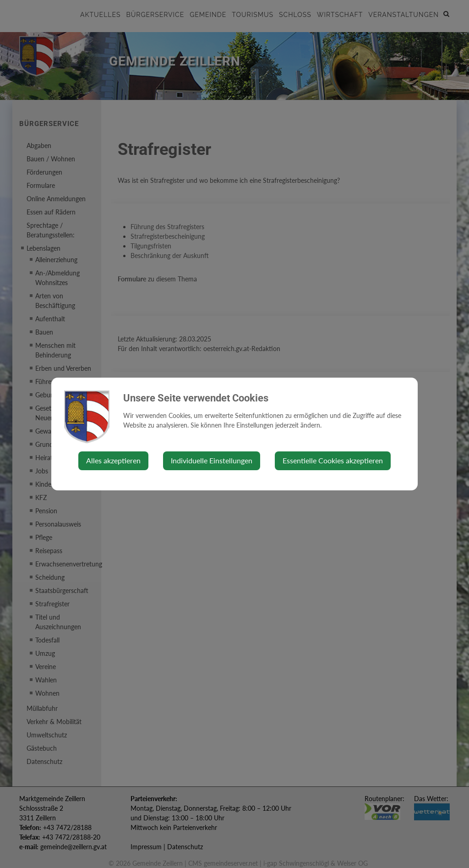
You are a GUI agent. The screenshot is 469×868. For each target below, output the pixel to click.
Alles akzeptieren (113, 460)
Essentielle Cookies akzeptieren (333, 460)
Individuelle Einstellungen (212, 460)
